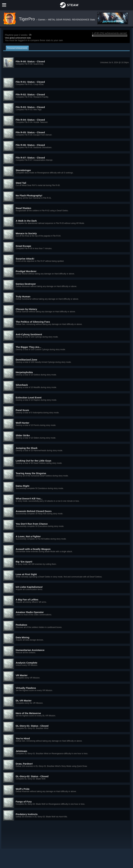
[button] (66, 63)
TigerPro (28, 19)
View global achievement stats (18, 38)
